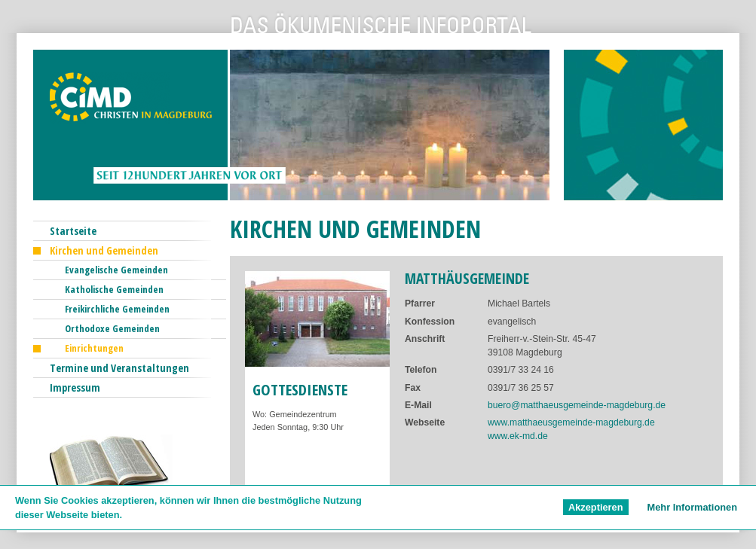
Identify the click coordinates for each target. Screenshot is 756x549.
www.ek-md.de (518, 436)
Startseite (73, 231)
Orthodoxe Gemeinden (112, 328)
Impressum (75, 387)
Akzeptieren (596, 507)
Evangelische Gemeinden (116, 270)
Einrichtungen (94, 348)
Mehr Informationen (692, 507)
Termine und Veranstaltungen (119, 368)
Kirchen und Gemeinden (104, 250)
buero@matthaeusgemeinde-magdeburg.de (577, 405)
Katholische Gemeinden (114, 289)
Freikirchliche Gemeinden (117, 309)
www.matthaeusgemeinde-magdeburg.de (571, 422)
